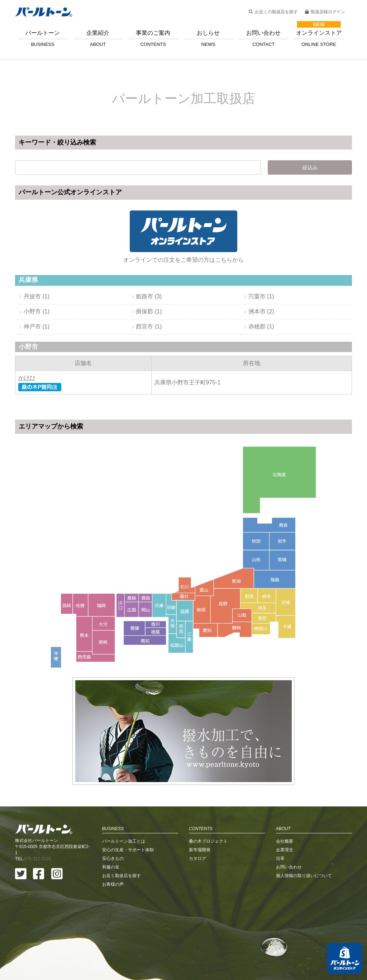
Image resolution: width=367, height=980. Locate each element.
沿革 (280, 814)
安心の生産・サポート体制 (128, 805)
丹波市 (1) (37, 296)
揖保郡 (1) (149, 311)
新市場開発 (200, 805)
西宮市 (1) (149, 326)
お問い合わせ (263, 38)
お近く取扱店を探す (121, 831)
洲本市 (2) (261, 311)
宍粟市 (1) (261, 296)
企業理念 (285, 805)
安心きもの (113, 814)
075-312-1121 (37, 814)
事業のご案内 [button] (153, 38)
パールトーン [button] (43, 38)
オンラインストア (319, 38)
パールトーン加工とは (124, 796)
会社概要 (285, 796)
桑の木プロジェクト (208, 796)
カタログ (197, 814)
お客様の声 (113, 839)
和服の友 (111, 822)
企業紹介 (98, 38)
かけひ (27, 378)
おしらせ (208, 38)
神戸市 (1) (37, 326)
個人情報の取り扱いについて (304, 831)
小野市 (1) (37, 311)
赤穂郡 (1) (261, 326)
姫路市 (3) (149, 296)
